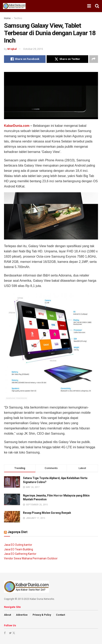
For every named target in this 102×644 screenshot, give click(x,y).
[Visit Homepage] (14, 6)
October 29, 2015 (33, 49)
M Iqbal (12, 49)
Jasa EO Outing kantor (18, 545)
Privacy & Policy (42, 615)
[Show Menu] (89, 6)
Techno (18, 18)
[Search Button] (97, 6)
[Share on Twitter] (67, 59)
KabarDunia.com (17, 126)
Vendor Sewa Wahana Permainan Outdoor (31, 558)
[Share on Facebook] (25, 59)
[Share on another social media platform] (94, 59)
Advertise (22, 615)
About (7, 615)
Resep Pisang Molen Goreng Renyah (47, 513)
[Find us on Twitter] (12, 633)
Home (7, 18)
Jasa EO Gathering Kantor (20, 554)
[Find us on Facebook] (5, 633)
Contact (60, 615)
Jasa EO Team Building (18, 549)
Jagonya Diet (17, 532)
